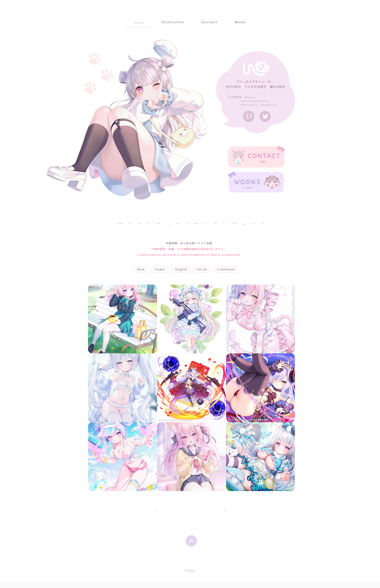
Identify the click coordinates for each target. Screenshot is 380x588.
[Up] (191, 541)
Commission (226, 269)
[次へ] (224, 510)
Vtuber (160, 269)
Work (141, 269)
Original (181, 269)
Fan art (202, 269)
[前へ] (156, 510)
